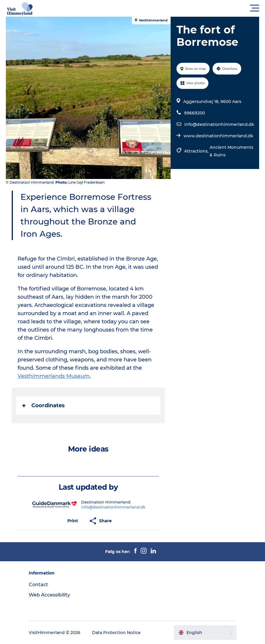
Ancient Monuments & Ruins (231, 151)
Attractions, (197, 151)
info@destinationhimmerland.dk (219, 124)
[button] (159, 8)
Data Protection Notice (116, 633)
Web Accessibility (49, 595)
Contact (38, 585)
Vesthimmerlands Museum (54, 376)
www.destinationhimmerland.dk (218, 136)
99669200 (194, 113)
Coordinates (44, 405)
